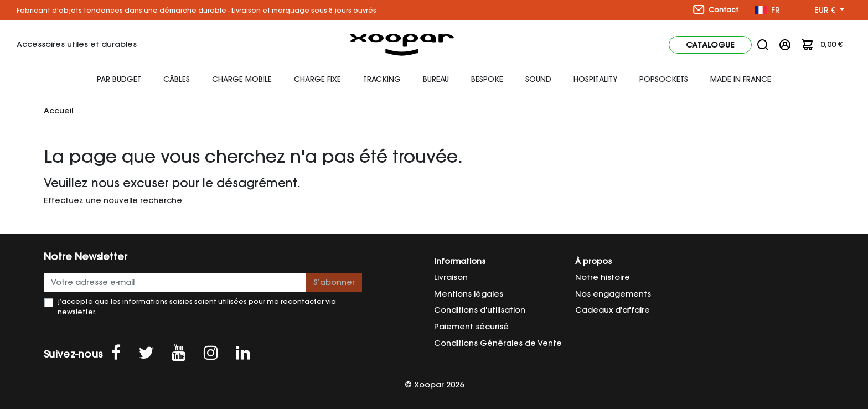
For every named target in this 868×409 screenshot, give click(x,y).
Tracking (382, 79)
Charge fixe (317, 79)
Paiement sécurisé (471, 327)
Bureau (436, 79)
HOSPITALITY (595, 79)
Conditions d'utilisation (480, 310)
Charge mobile (242, 79)
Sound (538, 79)
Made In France (741, 79)
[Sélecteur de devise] (829, 11)
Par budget (119, 79)
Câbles (177, 79)
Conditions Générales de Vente (498, 343)
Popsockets (664, 79)
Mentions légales (469, 294)
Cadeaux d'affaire (613, 310)
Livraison (451, 277)
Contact (716, 9)
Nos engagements (613, 294)
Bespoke (487, 79)
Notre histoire (603, 277)
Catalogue (710, 45)
